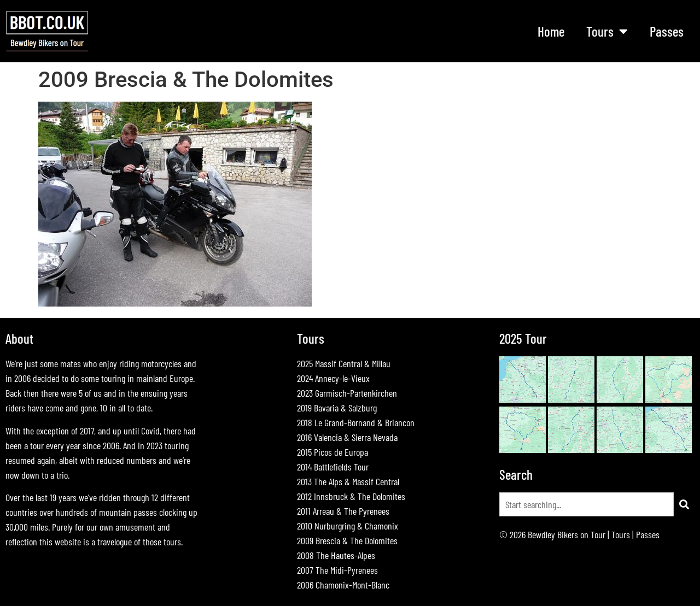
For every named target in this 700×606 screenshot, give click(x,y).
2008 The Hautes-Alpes (336, 555)
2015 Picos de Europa (332, 452)
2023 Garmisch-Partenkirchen (347, 393)
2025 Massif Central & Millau (344, 363)
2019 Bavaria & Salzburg (337, 408)
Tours (607, 31)
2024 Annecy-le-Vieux (333, 378)
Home (551, 31)
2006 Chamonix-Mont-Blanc (343, 585)
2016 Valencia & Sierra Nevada (347, 437)
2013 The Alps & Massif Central (348, 481)
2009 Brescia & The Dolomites (347, 540)
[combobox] (587, 504)
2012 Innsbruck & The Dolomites (351, 496)
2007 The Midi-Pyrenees (337, 570)
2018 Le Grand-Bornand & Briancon (356, 422)
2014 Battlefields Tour (333, 467)
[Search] (684, 504)
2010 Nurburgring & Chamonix (348, 526)
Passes (667, 31)
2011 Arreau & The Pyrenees (343, 511)
